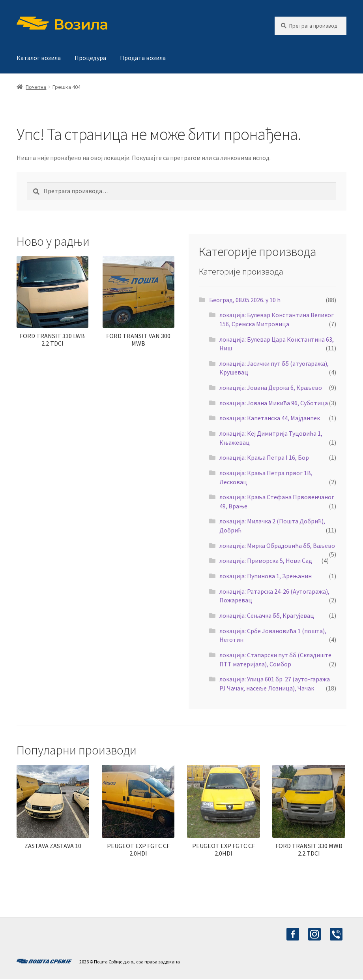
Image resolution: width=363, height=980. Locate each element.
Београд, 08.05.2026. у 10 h (245, 300)
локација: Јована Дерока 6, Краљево (271, 387)
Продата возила (143, 58)
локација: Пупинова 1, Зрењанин (266, 576)
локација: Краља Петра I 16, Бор (264, 457)
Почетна (36, 87)
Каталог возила (39, 58)
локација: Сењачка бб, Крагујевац (267, 615)
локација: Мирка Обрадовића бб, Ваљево (277, 545)
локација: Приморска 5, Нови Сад (266, 561)
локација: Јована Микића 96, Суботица (274, 403)
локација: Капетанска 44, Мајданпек (270, 418)
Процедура (90, 58)
